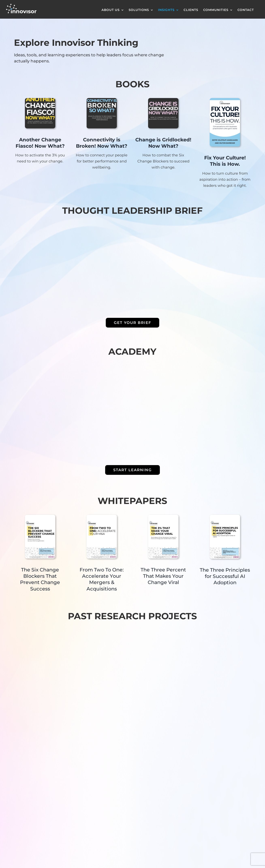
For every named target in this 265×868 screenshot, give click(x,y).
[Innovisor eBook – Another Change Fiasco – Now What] (40, 100)
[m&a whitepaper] (102, 517)
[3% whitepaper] (163, 517)
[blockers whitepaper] (40, 517)
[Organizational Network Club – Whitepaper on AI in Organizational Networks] (225, 517)
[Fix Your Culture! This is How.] (225, 100)
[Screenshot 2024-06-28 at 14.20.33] (163, 100)
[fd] (102, 100)
